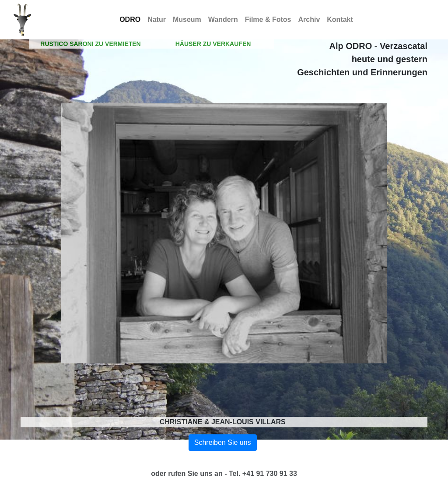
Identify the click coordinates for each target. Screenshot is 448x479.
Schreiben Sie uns (223, 442)
